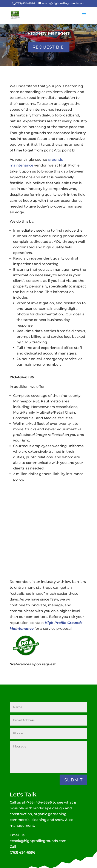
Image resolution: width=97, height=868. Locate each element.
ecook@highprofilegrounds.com (38, 841)
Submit (73, 780)
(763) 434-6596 (39, 802)
